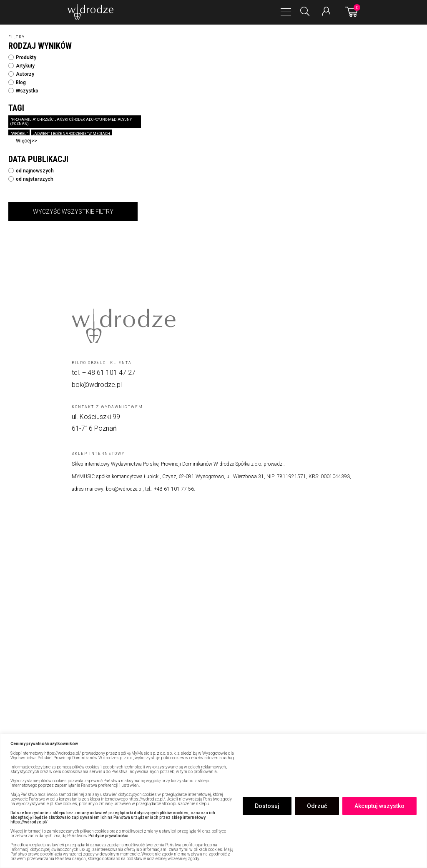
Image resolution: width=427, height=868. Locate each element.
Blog (17, 82)
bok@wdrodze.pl (97, 385)
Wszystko (23, 91)
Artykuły (21, 66)
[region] (213, 801)
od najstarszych (31, 179)
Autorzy (21, 74)
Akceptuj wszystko (379, 806)
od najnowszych (31, 171)
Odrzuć (317, 806)
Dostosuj (267, 806)
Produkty (22, 57)
